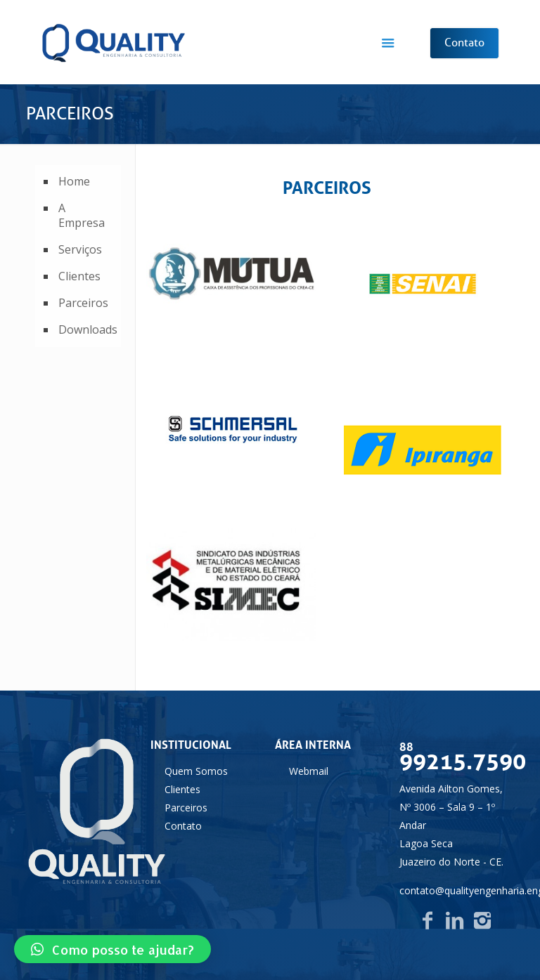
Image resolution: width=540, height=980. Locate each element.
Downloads (86, 329)
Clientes (79, 276)
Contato (183, 826)
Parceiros (83, 303)
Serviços (80, 249)
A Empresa (82, 215)
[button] (112, 949)
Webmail (309, 771)
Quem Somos (196, 771)
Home (74, 181)
